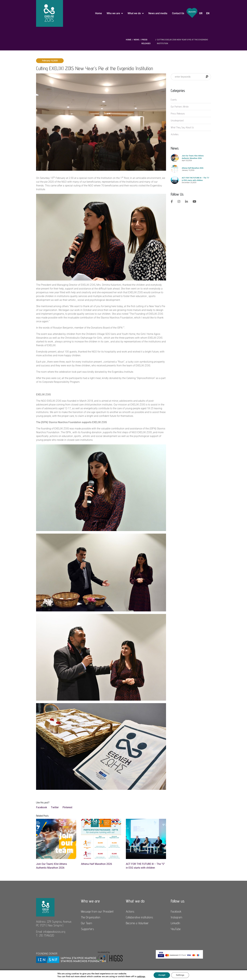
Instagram (176, 917)
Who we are (113, 13)
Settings (180, 975)
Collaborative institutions (139, 917)
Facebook (42, 807)
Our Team (86, 923)
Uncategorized (177, 120)
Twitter (55, 807)
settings (141, 977)
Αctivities (175, 134)
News (136, 40)
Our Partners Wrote (180, 107)
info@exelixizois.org (54, 932)
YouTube (176, 929)
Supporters (87, 929)
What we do (134, 13)
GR (201, 13)
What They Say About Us (182, 127)
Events (174, 100)
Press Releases (146, 42)
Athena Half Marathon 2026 (96, 864)
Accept (162, 975)
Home (99, 13)
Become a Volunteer (137, 923)
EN (208, 13)
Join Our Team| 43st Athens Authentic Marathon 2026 (52, 866)
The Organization (91, 917)
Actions (130, 911)
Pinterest (67, 807)
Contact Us (178, 13)
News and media (158, 13)
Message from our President (97, 911)
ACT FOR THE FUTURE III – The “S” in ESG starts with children (145, 866)
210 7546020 (47, 935)
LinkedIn (175, 923)
